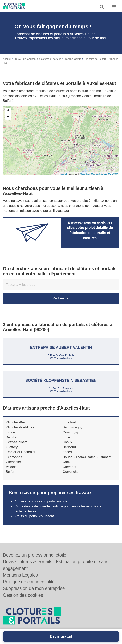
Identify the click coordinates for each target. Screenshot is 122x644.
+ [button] (8, 111)
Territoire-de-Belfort (95, 59)
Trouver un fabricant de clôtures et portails (37, 59)
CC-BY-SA (113, 174)
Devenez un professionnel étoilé (35, 555)
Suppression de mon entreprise (34, 588)
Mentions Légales (20, 575)
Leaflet (64, 174)
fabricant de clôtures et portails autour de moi (69, 91)
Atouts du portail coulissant (34, 516)
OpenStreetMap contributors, (94, 174)
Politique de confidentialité (29, 582)
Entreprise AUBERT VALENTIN (61, 347)
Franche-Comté (73, 59)
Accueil (7, 59)
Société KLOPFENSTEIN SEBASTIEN (61, 380)
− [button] (8, 117)
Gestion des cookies (23, 595)
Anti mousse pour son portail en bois (41, 501)
